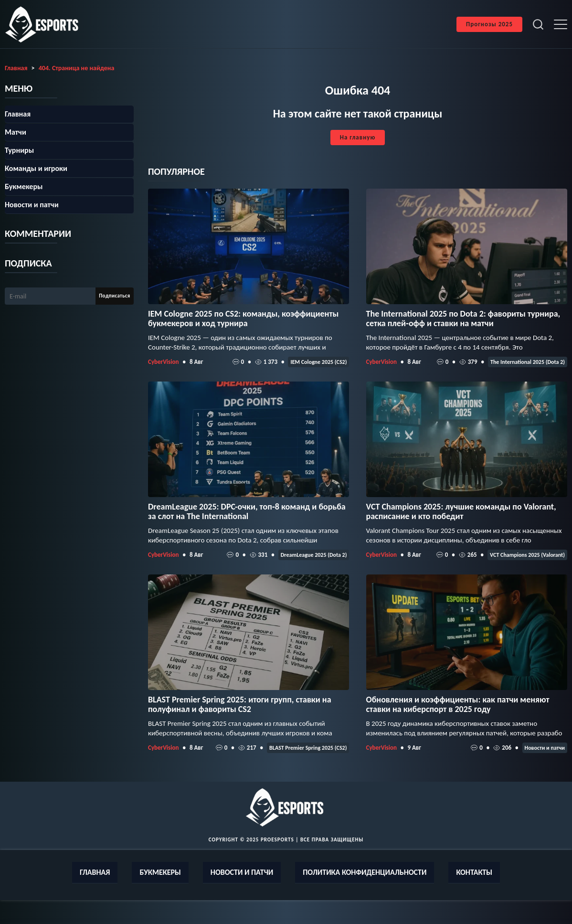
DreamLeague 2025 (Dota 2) (314, 555)
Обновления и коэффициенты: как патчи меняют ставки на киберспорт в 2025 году (458, 704)
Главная (18, 114)
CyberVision (163, 362)
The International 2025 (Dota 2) (528, 362)
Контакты (474, 872)
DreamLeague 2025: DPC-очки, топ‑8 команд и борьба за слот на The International (247, 511)
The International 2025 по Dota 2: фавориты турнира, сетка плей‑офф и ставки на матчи (463, 319)
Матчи (16, 132)
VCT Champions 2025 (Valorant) (527, 555)
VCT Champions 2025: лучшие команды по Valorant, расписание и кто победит (461, 511)
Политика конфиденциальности (365, 872)
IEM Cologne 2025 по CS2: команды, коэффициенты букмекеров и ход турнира (243, 319)
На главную (358, 137)
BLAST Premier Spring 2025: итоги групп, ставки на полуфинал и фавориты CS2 (240, 704)
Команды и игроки (36, 168)
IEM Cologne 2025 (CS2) (318, 362)
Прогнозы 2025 (489, 24)
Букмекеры (24, 186)
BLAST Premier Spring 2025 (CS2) (308, 748)
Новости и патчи (545, 748)
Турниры (19, 150)
